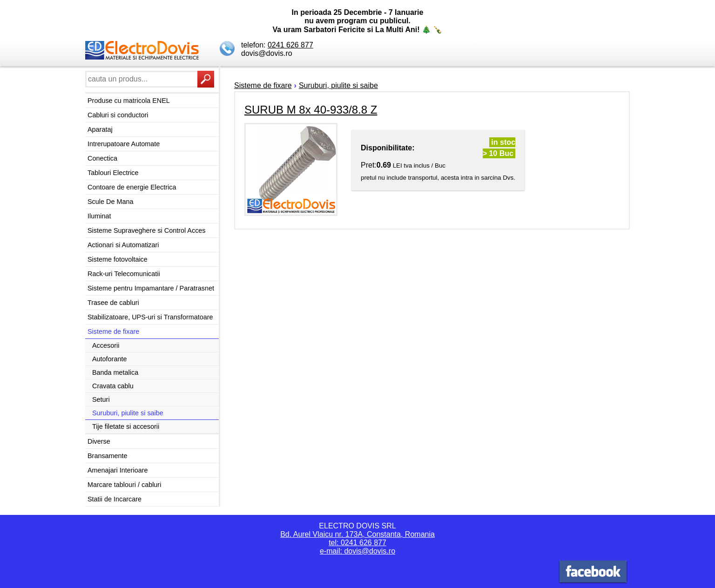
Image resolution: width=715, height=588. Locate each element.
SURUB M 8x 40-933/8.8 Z (311, 110)
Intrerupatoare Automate (124, 144)
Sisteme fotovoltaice (118, 259)
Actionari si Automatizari (123, 245)
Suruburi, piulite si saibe (128, 413)
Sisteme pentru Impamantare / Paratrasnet (151, 288)
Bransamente (108, 456)
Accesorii (106, 345)
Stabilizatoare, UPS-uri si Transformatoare (150, 317)
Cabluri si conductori (118, 115)
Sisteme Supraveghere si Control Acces (147, 230)
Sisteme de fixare (113, 331)
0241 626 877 (290, 45)
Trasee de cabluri (113, 303)
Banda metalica (115, 372)
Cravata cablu (113, 386)
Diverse (99, 441)
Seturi (101, 399)
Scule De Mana (110, 202)
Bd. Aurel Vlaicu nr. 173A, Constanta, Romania (357, 534)
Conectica (102, 158)
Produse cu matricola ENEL (129, 101)
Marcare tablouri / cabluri (124, 485)
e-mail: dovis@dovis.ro (357, 551)
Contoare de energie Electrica (132, 187)
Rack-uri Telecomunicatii (124, 274)
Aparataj (100, 129)
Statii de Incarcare (115, 499)
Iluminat (99, 216)
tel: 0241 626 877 (357, 543)
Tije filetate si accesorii (126, 426)
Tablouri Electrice (113, 173)
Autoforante (109, 359)
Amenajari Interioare (118, 470)
